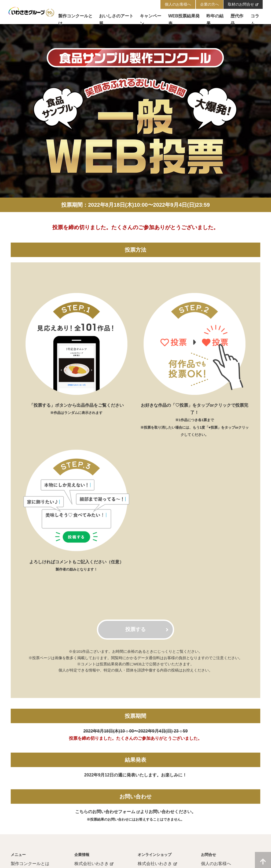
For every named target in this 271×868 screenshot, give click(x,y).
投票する (147, 629)
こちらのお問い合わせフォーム (108, 812)
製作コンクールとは (30, 864)
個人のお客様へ (216, 864)
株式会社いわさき (94, 864)
